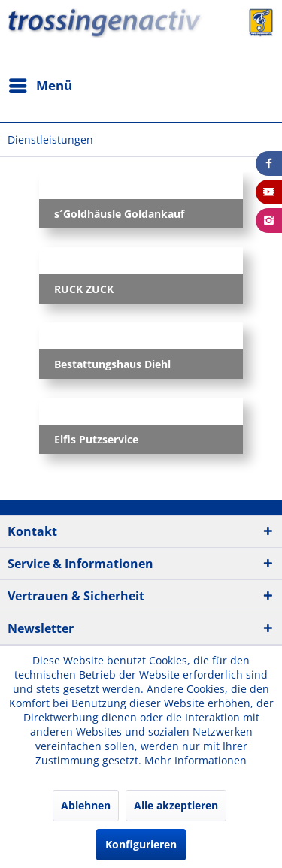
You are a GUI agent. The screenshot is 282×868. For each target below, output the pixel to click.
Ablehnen (86, 805)
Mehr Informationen (196, 760)
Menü (41, 84)
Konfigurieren (141, 844)
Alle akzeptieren (176, 805)
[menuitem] (40, 86)
